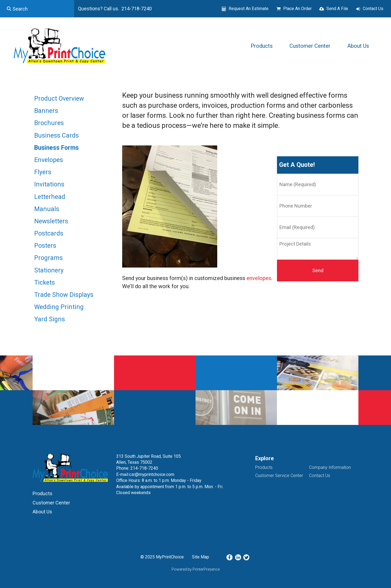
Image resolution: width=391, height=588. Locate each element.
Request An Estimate (249, 9)
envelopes (259, 278)
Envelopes (49, 160)
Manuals (47, 209)
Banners (46, 111)
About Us (358, 46)
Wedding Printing (59, 307)
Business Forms (56, 148)
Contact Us (373, 9)
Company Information (330, 467)
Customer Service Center (279, 476)
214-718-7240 (144, 468)
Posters (45, 246)
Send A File (337, 9)
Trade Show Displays (64, 295)
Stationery (49, 270)
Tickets (45, 283)
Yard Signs (50, 319)
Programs (48, 258)
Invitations (49, 184)
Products (262, 46)
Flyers (43, 172)
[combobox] (37, 9)
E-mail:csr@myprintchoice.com (145, 474)
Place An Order (297, 9)
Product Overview (59, 99)
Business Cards (56, 136)
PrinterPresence (206, 569)
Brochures (49, 123)
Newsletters (51, 221)
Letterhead (50, 197)
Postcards (49, 233)
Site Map (201, 557)
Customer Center (310, 46)
